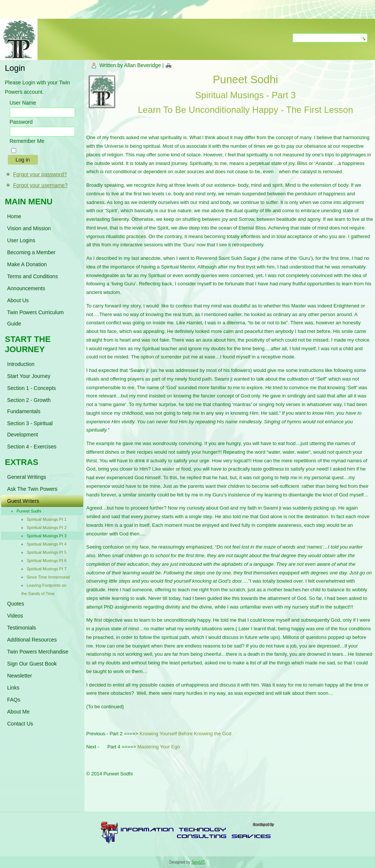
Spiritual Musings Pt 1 (46, 519)
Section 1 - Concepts (31, 388)
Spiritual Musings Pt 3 (46, 536)
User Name (23, 103)
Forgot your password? (40, 174)
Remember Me (27, 141)
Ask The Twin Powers (32, 489)
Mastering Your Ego (158, 747)
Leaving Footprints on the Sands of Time (44, 589)
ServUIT (198, 862)
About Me (18, 712)
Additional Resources (32, 640)
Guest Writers (23, 501)
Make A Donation (27, 264)
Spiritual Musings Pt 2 (46, 528)
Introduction (21, 364)
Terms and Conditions (32, 276)
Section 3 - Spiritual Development (30, 429)
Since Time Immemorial (48, 577)
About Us (18, 300)
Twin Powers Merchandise (38, 652)
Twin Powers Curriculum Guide (35, 318)
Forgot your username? (40, 185)
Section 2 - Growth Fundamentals (29, 406)
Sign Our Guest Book (32, 664)
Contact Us (20, 724)
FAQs (14, 700)
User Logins (21, 240)
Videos (15, 616)
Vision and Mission (29, 228)
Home (14, 216)
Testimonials (22, 628)
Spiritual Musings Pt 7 (46, 569)
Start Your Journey (29, 376)
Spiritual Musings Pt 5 (46, 552)
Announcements (26, 288)
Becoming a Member (31, 252)
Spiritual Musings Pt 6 (46, 561)
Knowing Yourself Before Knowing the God (185, 734)
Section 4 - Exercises (32, 447)
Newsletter (19, 676)
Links (13, 688)
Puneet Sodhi (29, 511)
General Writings (27, 477)
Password (21, 122)
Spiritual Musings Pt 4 (46, 544)
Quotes (16, 604)
